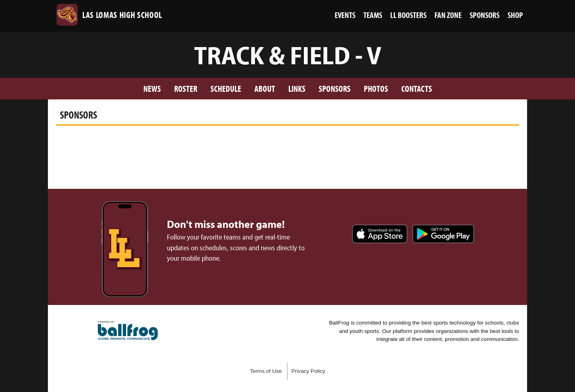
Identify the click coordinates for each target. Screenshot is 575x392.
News (152, 88)
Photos (376, 88)
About (265, 88)
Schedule (226, 88)
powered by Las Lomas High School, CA (128, 331)
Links (297, 88)
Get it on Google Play (443, 234)
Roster (186, 88)
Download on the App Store (380, 234)
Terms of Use (266, 371)
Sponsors (335, 88)
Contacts (417, 88)
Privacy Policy (308, 371)
